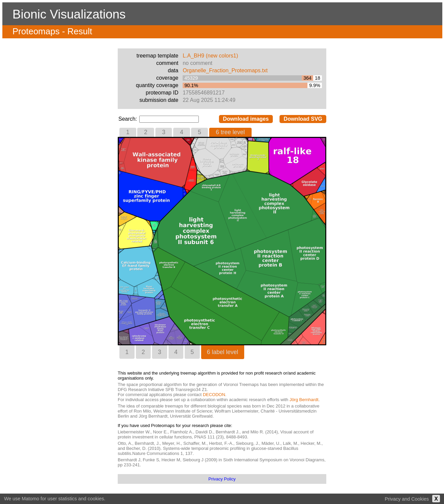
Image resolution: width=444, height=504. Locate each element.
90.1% (191, 85)
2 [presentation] (146, 132)
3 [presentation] (164, 132)
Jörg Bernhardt (304, 400)
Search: (128, 119)
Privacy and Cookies (407, 499)
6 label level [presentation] (223, 352)
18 (318, 78)
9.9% (315, 85)
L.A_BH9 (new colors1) (210, 56)
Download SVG (303, 119)
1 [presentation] (128, 132)
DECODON (214, 395)
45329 (191, 78)
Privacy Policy (222, 479)
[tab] (128, 132)
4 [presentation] (182, 132)
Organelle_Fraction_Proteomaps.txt (225, 70)
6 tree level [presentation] (230, 132)
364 (307, 78)
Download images (246, 119)
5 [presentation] (199, 132)
